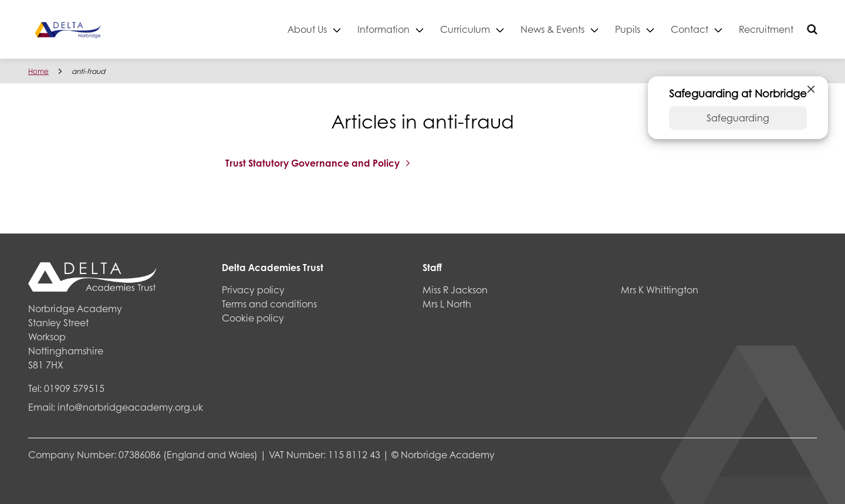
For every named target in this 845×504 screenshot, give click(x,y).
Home (38, 71)
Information (383, 29)
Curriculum (465, 29)
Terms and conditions (269, 304)
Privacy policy (253, 290)
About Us (307, 29)
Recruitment (766, 29)
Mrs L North (447, 304)
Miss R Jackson (455, 290)
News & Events (552, 29)
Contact (689, 29)
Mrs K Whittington (660, 290)
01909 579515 (74, 388)
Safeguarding (738, 118)
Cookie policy (253, 318)
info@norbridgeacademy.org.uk (130, 407)
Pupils (628, 29)
